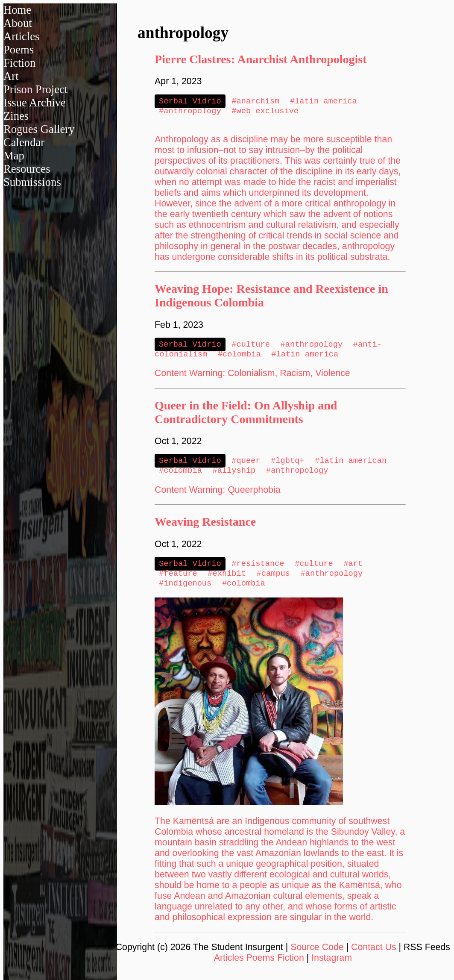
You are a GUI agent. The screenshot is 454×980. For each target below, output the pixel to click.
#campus (273, 580)
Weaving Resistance (205, 527)
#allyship (234, 475)
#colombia (239, 357)
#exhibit (227, 580)
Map (14, 156)
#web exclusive (265, 112)
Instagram (332, 965)
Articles (21, 36)
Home (17, 10)
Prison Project (35, 89)
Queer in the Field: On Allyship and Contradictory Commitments (246, 416)
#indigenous (185, 590)
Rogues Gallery (39, 129)
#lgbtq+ (287, 464)
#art (353, 569)
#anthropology (190, 112)
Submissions (32, 182)
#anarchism (255, 102)
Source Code (317, 955)
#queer (246, 464)
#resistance (258, 569)
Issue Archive (35, 103)
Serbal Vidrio (190, 102)
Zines (16, 116)
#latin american (351, 464)
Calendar (24, 142)
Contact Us (374, 955)
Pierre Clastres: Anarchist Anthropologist (261, 59)
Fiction (20, 63)
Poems (19, 50)
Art (11, 76)
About (18, 23)
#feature (178, 580)
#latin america (324, 102)
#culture (251, 346)
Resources (27, 169)
